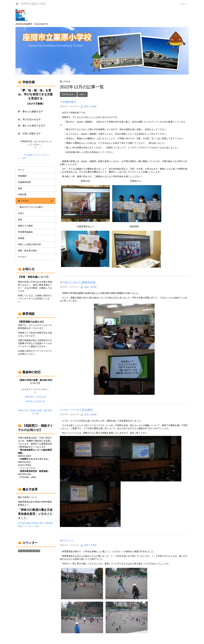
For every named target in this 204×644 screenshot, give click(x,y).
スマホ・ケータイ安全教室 (76, 410)
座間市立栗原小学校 (33, 4)
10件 (82, 94)
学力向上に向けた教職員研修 (78, 282)
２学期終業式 (68, 102)
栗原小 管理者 (88, 106)
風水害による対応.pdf (35, 401)
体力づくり (67, 541)
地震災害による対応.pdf (35, 397)
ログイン (184, 4)
